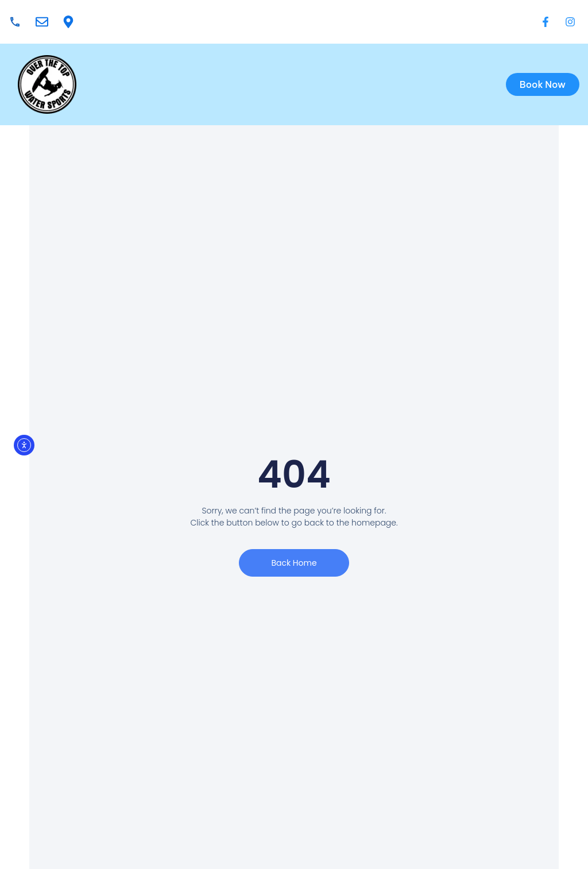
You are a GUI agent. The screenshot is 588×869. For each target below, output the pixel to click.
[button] (321, 84)
